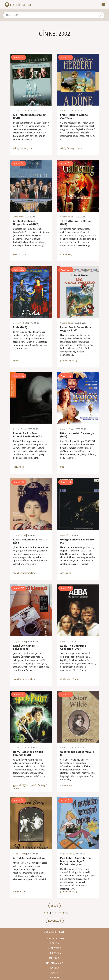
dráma (16, 361)
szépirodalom (67, 785)
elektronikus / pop (69, 679)
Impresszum (54, 953)
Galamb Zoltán (20, 111)
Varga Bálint (18, 217)
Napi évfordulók (55, 939)
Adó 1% (54, 973)
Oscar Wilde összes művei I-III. (77, 753)
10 (66, 913)
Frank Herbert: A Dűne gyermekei (74, 116)
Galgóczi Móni (19, 535)
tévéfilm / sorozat (22, 254)
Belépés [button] (54, 977)
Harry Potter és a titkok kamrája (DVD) (28, 753)
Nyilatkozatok (55, 963)
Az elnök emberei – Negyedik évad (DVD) (26, 222)
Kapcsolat (54, 958)
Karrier (55, 968)
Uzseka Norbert (20, 323)
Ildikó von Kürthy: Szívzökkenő (24, 647)
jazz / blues (18, 467)
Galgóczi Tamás (67, 429)
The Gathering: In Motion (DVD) (76, 222)
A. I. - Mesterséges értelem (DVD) (30, 116)
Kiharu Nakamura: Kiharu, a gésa (30, 541)
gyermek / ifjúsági (69, 361)
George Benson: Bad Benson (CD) (78, 541)
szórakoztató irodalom (24, 573)
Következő (55, 921)
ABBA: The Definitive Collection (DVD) (73, 647)
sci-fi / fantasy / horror (24, 148)
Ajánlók (19, 57)
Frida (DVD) (20, 327)
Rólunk (55, 943)
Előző (54, 906)
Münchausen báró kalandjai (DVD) (77, 435)
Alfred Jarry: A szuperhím (29, 858)
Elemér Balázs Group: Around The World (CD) (27, 435)
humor (63, 467)
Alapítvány (54, 948)
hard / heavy (66, 254)
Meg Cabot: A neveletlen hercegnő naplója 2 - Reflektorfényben (75, 861)
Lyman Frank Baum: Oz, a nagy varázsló (76, 329)
